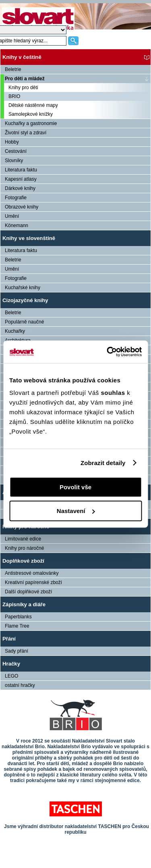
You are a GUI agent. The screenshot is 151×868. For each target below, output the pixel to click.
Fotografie (16, 198)
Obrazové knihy (22, 207)
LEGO (11, 676)
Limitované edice (23, 539)
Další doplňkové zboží (28, 592)
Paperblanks (18, 617)
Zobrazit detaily (103, 463)
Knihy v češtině (22, 57)
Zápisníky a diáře (24, 604)
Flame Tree (17, 626)
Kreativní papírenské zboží (33, 582)
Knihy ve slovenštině (29, 238)
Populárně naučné (24, 322)
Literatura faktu (21, 170)
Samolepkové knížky (31, 114)
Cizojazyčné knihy (25, 300)
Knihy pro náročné (24, 548)
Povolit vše (75, 487)
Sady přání (17, 651)
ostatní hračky (20, 685)
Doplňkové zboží (23, 561)
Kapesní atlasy (21, 179)
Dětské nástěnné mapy (33, 105)
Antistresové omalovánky (32, 573)
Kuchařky (15, 331)
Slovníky (14, 161)
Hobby (12, 142)
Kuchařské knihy (23, 288)
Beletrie (13, 69)
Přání (9, 639)
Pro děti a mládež (25, 79)
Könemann (17, 225)
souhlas (114, 393)
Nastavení (76, 511)
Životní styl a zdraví (26, 133)
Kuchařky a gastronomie (31, 123)
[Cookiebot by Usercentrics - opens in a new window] (108, 352)
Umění (12, 216)
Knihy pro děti (23, 88)
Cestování (16, 151)
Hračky (11, 664)
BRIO (14, 96)
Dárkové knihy (20, 188)
